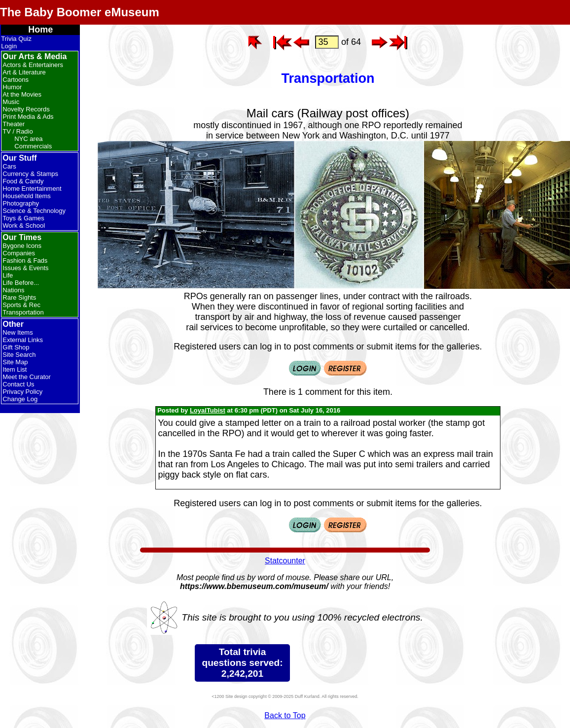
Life (8, 275)
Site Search (19, 355)
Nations (13, 290)
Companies (19, 253)
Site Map (15, 362)
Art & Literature (24, 72)
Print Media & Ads (28, 117)
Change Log (20, 399)
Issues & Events (25, 268)
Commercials (33, 146)
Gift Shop (16, 347)
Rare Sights (19, 297)
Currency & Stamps (30, 174)
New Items (18, 332)
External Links (23, 340)
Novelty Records (26, 109)
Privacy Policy (22, 392)
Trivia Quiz (16, 39)
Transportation (23, 312)
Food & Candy (23, 181)
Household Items (27, 196)
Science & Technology (34, 211)
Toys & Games (23, 218)
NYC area (28, 139)
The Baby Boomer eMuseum (80, 12)
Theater (14, 124)
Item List (15, 369)
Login (9, 46)
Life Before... (21, 283)
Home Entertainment (32, 189)
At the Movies (22, 94)
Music (11, 102)
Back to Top (285, 715)
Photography (21, 203)
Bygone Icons (22, 246)
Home (40, 30)
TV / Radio (18, 131)
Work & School (24, 225)
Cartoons (16, 80)
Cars (9, 166)
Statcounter (285, 561)
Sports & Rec (21, 305)
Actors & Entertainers (33, 65)
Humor (12, 87)
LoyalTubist (208, 410)
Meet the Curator (27, 377)
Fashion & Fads (25, 260)
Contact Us (18, 384)
